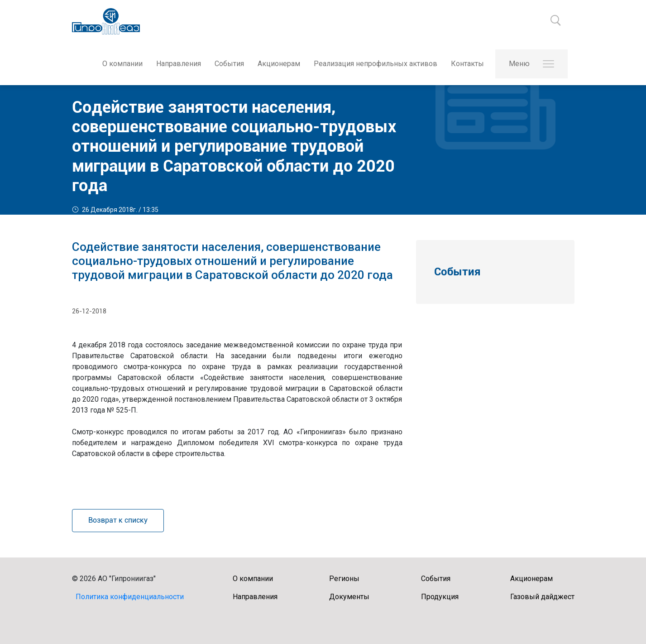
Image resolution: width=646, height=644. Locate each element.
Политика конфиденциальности (130, 597)
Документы (349, 597)
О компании (122, 64)
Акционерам (279, 64)
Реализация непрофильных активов (376, 64)
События (229, 64)
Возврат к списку (118, 520)
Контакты (467, 64)
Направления (179, 64)
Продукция (440, 597)
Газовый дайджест (542, 597)
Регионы (344, 579)
